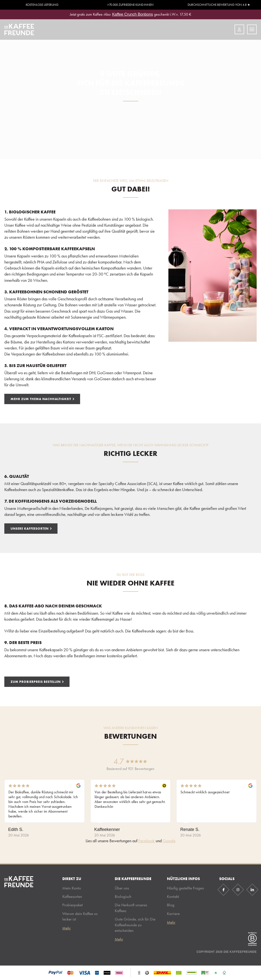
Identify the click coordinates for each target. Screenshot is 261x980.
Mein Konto (72, 888)
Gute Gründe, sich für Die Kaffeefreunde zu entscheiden (135, 925)
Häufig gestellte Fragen (185, 888)
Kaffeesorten (72, 896)
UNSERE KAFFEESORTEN (30, 528)
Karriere (173, 914)
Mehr (67, 928)
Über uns (122, 888)
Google (169, 841)
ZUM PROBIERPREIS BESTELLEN (36, 682)
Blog (171, 905)
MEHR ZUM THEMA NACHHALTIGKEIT (41, 399)
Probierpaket (73, 905)
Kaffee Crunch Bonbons (133, 14)
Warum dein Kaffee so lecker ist (80, 916)
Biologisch (123, 896)
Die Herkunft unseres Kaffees (131, 908)
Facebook (146, 841)
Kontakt (173, 896)
